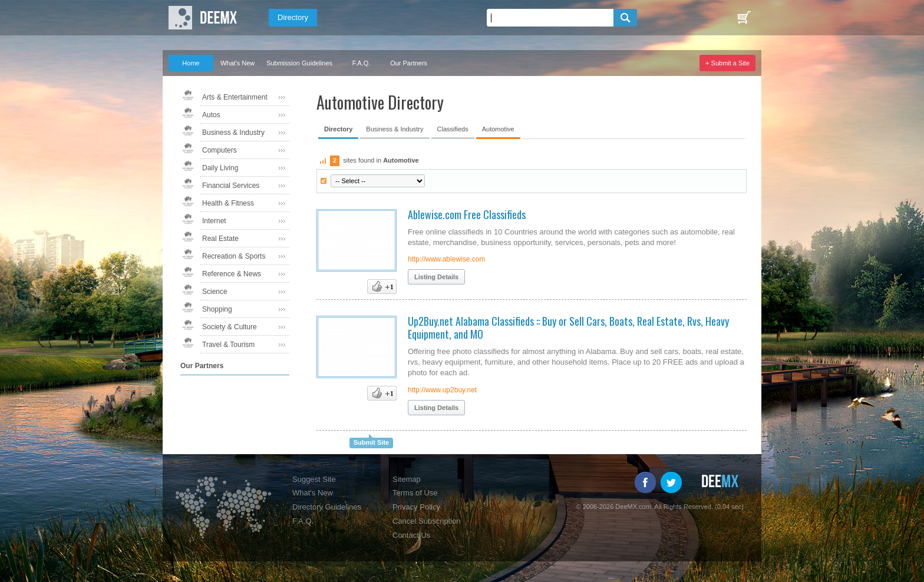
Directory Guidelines (327, 507)
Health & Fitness (228, 203)
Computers (220, 150)
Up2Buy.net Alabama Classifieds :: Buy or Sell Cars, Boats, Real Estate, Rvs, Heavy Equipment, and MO (568, 328)
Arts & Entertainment (235, 97)
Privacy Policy (416, 507)
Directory (293, 17)
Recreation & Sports (234, 256)
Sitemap (407, 479)
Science (215, 292)
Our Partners (409, 63)
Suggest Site (314, 479)
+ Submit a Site (727, 63)
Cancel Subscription (427, 521)
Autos (211, 115)
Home (191, 63)
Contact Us (411, 535)
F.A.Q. (362, 63)
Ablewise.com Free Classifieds (467, 214)
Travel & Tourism (228, 345)
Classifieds (453, 129)
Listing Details (436, 277)
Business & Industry (233, 133)
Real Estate (220, 239)
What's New (237, 63)
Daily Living (220, 168)
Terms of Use (415, 493)
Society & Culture (230, 327)
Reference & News (232, 274)
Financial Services (231, 186)
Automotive (498, 129)
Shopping (217, 309)
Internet (214, 221)
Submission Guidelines (299, 63)
